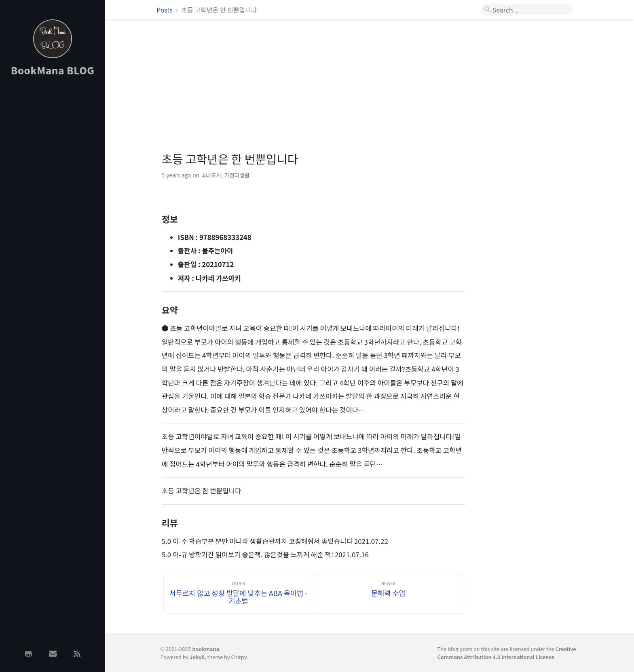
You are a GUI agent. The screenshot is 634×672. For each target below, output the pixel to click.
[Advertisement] (53, 211)
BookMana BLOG (53, 70)
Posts (165, 10)
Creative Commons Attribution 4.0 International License (507, 653)
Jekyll (197, 657)
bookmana (206, 649)
